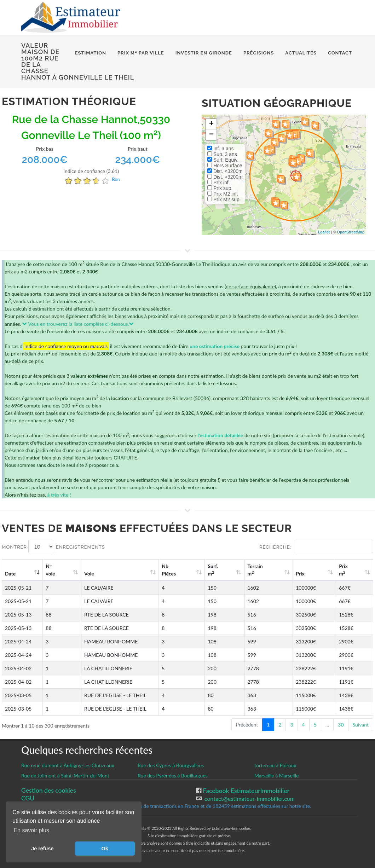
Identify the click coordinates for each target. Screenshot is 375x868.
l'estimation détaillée (220, 435)
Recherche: (316, 546)
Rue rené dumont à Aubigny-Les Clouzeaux (68, 765)
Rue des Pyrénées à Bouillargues (173, 776)
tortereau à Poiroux (275, 765)
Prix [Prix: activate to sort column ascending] (314, 574)
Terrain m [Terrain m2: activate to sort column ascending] (278, 570)
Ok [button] (105, 849)
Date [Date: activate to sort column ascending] (10, 574)
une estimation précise (215, 346)
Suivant (361, 725)
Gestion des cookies (49, 790)
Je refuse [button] (42, 849)
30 (341, 725)
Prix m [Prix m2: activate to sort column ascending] (350, 570)
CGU (28, 798)
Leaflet (324, 232)
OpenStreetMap (351, 232)
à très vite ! (59, 495)
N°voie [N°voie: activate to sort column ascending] (54, 570)
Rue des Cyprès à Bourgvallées (171, 765)
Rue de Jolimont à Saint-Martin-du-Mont (65, 776)
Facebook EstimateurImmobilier (245, 791)
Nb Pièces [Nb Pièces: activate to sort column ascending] (207, 570)
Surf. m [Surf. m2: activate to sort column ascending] (243, 570)
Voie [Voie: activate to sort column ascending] (86, 574)
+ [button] (211, 124)
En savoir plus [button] (31, 830)
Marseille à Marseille (276, 776)
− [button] (211, 135)
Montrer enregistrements (53, 546)
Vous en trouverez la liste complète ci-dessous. (78, 324)
